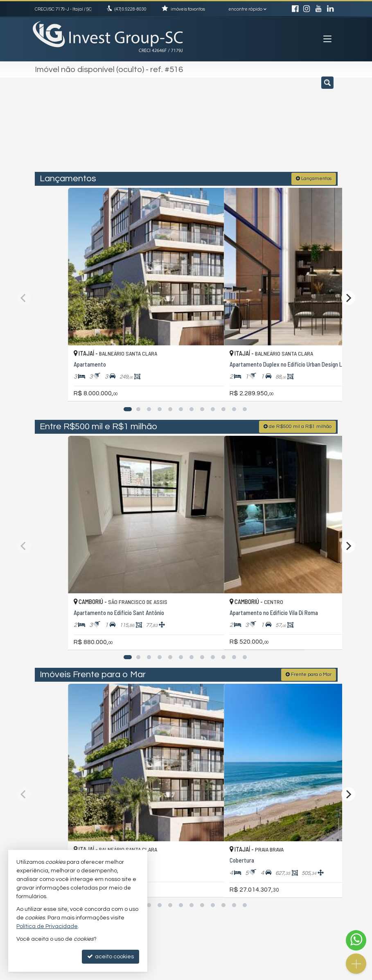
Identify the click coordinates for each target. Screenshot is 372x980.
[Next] (348, 268)
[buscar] (319, 128)
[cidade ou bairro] (259, 128)
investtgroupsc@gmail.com (230, 880)
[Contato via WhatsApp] (356, 940)
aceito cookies (110, 956)
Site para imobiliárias (286, 974)
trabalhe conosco (219, 888)
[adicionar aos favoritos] (174, 336)
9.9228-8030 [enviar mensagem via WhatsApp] (131, 9)
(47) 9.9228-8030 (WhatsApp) (233, 872)
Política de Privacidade (128, 974)
